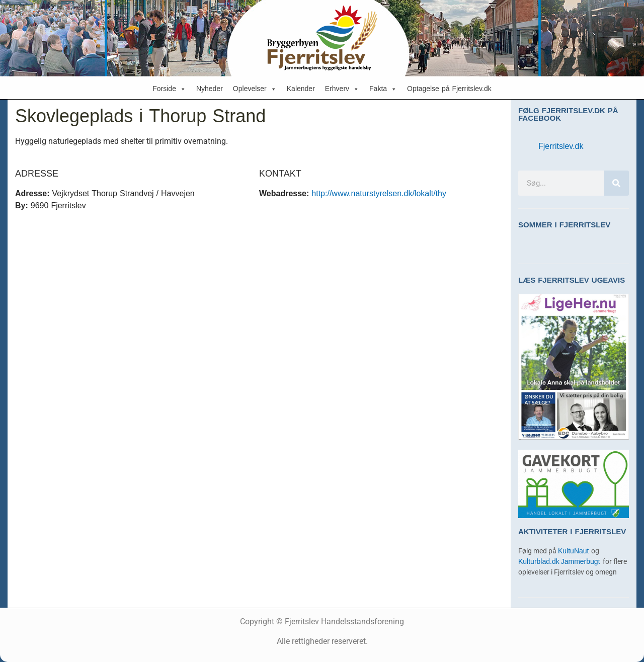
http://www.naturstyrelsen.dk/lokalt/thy (379, 193)
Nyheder (210, 89)
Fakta (383, 89)
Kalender (301, 89)
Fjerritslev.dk (561, 146)
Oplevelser (255, 89)
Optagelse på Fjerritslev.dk (449, 89)
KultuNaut (575, 551)
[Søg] (616, 183)
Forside (169, 89)
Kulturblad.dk (539, 562)
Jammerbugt (582, 562)
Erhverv (342, 89)
